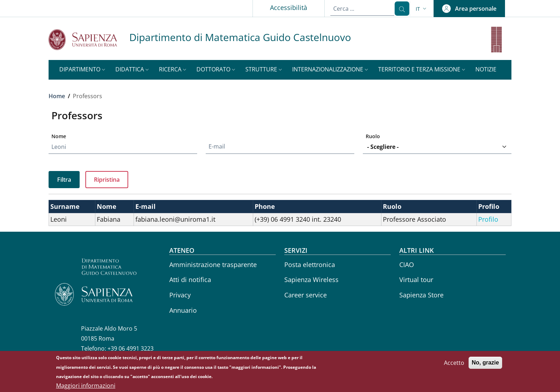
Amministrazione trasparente (213, 265)
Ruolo (373, 136)
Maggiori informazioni (86, 387)
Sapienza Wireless (311, 280)
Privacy (180, 295)
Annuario (183, 310)
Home (57, 96)
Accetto (454, 364)
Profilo (488, 219)
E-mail (217, 146)
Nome (59, 136)
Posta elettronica (310, 265)
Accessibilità (283, 7)
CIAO (407, 265)
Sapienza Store (421, 295)
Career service (306, 295)
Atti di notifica (190, 280)
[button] (422, 9)
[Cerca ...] (399, 9)
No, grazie (485, 364)
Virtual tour (416, 280)
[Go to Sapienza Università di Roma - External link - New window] (89, 39)
